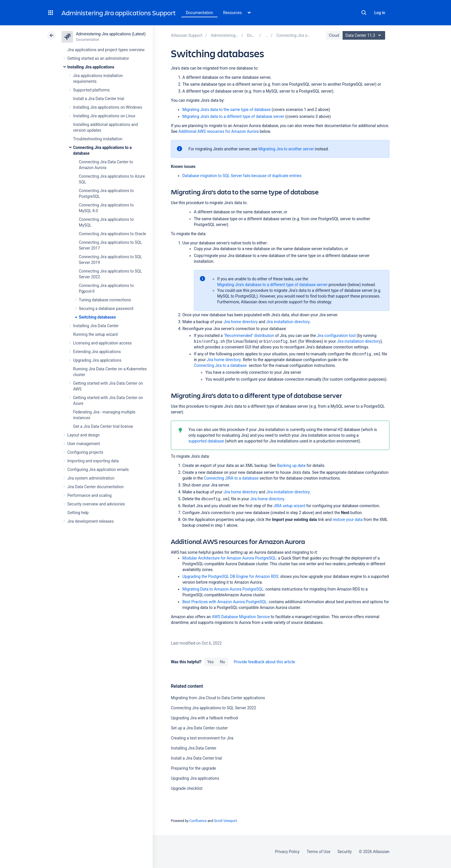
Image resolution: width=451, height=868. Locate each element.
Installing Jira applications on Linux (104, 116)
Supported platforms (91, 90)
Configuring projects (85, 452)
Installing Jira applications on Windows (108, 107)
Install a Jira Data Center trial (99, 99)
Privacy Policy (287, 852)
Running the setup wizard (95, 334)
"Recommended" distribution (249, 336)
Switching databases (97, 317)
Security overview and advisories (96, 504)
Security (345, 852)
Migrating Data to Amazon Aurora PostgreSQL (223, 589)
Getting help (78, 513)
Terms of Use (318, 852)
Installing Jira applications (91, 67)
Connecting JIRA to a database (231, 478)
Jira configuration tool (336, 336)
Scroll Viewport (225, 821)
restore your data (347, 520)
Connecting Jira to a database (220, 365)
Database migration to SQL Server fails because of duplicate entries (242, 176)
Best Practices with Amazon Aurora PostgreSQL (225, 602)
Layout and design (83, 435)
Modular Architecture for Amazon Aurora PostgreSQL (229, 558)
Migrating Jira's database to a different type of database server (272, 285)
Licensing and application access (102, 343)
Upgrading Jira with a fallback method (204, 718)
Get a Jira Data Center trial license (103, 426)
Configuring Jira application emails (98, 470)
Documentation (199, 13)
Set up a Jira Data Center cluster (199, 728)
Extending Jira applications (97, 352)
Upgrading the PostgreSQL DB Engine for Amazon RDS (230, 576)
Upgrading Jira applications (97, 360)
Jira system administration (91, 478)
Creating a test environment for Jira (202, 738)
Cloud (334, 35)
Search (364, 13)
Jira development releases (90, 521)
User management (84, 444)
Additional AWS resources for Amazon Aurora (218, 131)
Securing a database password (106, 309)
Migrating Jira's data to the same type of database (227, 110)
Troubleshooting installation (98, 139)
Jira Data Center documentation (95, 487)
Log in (380, 13)
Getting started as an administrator (98, 58)
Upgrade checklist (187, 788)
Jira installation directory (288, 322)
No (223, 662)
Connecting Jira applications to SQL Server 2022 (214, 708)
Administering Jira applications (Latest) (111, 34)
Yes (210, 662)
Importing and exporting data (93, 461)
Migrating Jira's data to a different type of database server (233, 116)
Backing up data (291, 465)
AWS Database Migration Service (241, 617)
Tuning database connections (105, 300)
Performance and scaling (89, 495)
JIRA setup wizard (289, 506)
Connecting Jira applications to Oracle (112, 234)
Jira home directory (241, 322)
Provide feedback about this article (264, 662)
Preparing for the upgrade (193, 768)
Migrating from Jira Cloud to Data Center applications (218, 698)
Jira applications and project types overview (106, 50)
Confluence (198, 821)
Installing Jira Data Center (96, 326)
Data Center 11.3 (365, 35)
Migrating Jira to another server (286, 149)
